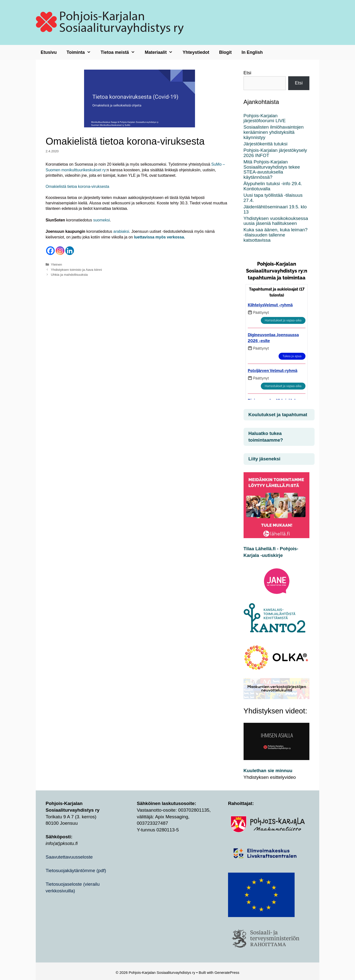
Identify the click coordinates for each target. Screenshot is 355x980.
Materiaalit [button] (161, 52)
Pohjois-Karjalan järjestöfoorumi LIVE (265, 118)
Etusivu (49, 52)
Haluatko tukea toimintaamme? (266, 437)
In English (252, 52)
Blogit (225, 52)
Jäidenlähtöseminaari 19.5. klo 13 (275, 209)
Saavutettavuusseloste (69, 857)
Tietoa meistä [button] (120, 52)
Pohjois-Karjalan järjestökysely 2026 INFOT (275, 153)
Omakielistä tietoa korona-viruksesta (77, 186)
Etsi (248, 73)
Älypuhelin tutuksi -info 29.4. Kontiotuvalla (273, 186)
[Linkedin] (70, 251)
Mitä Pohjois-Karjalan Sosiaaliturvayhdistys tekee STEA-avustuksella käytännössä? (272, 170)
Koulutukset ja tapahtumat (278, 415)
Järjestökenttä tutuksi (266, 144)
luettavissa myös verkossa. (159, 237)
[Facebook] (50, 251)
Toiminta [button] (81, 52)
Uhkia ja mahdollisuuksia (69, 275)
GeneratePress (227, 972)
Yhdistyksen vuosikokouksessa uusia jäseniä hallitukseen (276, 221)
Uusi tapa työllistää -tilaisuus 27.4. (273, 198)
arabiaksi (121, 231)
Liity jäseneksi (265, 459)
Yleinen (56, 265)
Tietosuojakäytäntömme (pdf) (76, 871)
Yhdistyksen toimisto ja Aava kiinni (76, 270)
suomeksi (102, 220)
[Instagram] (60, 251)
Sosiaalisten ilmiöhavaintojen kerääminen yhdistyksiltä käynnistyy (274, 132)
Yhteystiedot (196, 52)
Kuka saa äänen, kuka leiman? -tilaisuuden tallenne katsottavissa (276, 235)
